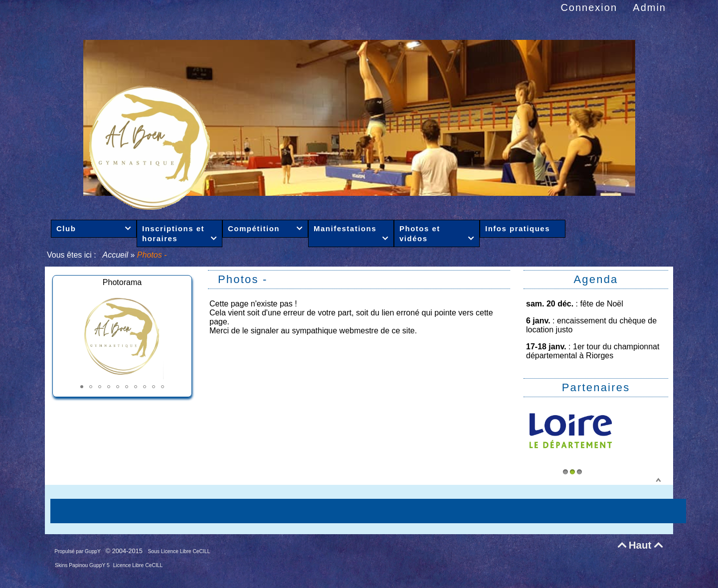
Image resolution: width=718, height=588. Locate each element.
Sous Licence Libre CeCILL (180, 551)
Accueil (116, 255)
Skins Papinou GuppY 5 (83, 565)
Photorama (122, 282)
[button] (82, 387)
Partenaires (596, 387)
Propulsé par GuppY (78, 551)
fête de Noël (602, 304)
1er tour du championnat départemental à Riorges (593, 351)
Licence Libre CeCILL (138, 565)
